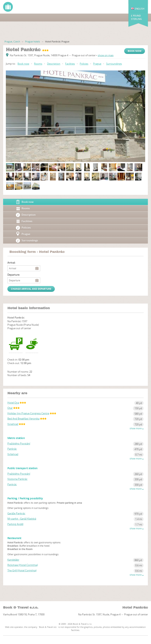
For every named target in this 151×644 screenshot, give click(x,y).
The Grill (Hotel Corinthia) (22, 570)
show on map (106, 55)
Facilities (70, 64)
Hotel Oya (13, 403)
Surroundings (114, 64)
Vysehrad (13, 424)
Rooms (38, 64)
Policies (84, 64)
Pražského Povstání (19, 443)
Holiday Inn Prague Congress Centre (28, 413)
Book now (135, 51)
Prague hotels (33, 41)
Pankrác (12, 449)
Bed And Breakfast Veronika (23, 419)
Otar (10, 408)
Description (54, 64)
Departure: (14, 275)
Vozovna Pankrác (17, 479)
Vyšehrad (13, 454)
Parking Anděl (15, 524)
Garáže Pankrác (16, 513)
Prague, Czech (12, 41)
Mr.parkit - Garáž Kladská (22, 519)
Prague (97, 64)
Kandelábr (13, 560)
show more (137, 428)
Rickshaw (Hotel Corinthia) (23, 565)
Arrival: (11, 263)
